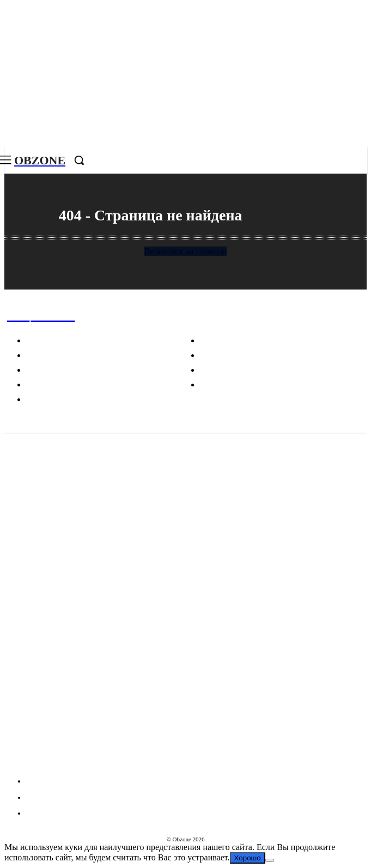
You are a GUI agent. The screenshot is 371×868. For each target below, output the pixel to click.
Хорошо (248, 858)
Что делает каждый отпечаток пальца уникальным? (99, 636)
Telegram (43, 741)
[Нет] (270, 860)
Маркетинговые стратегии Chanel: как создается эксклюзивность (124, 548)
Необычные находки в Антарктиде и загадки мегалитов (107, 504)
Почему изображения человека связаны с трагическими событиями (129, 592)
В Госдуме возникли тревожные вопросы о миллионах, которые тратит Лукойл (150, 460)
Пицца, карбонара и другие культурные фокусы (92, 681)
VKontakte (45, 761)
